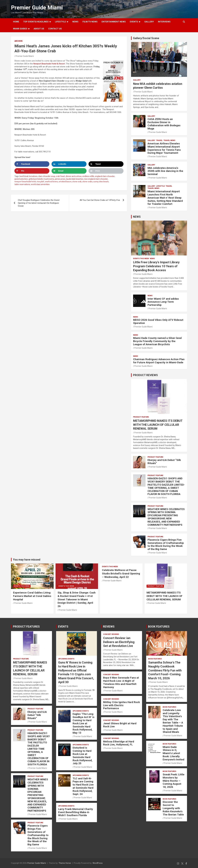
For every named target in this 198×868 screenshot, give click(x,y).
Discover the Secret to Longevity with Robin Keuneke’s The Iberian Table (173, 808)
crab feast (60, 176)
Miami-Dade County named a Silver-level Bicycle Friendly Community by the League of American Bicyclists (157, 341)
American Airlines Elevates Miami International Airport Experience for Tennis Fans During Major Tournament (164, 148)
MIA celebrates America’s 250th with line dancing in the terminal (165, 171)
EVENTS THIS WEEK (141, 259)
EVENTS (134, 22)
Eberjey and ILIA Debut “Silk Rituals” (164, 462)
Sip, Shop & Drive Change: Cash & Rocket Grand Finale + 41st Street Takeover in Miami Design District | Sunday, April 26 (77, 599)
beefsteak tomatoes (28, 176)
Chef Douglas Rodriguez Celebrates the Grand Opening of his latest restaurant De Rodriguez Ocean (39, 203)
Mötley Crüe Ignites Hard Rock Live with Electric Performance (121, 705)
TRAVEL (159, 140)
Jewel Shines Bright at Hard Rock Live (120, 725)
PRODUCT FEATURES (26, 627)
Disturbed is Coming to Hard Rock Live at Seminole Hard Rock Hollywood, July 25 (82, 756)
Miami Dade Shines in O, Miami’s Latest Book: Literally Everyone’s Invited (173, 753)
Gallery (137, 80)
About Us (39, 29)
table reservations (22, 184)
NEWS (75, 22)
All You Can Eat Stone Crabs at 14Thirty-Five (100, 200)
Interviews (164, 22)
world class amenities (40, 184)
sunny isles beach (101, 182)
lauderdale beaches (75, 179)
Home (16, 22)
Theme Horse (65, 863)
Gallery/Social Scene (146, 38)
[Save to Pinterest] (32, 171)
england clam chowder (105, 176)
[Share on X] (106, 164)
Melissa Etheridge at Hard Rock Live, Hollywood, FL (119, 743)
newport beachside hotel (25, 182)
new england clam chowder (96, 179)
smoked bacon (65, 182)
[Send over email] (69, 171)
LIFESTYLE (60, 22)
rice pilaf (40, 182)
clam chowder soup (47, 176)
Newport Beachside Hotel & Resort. (49, 64)
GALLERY (149, 22)
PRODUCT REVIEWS (145, 375)
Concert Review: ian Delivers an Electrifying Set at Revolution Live (119, 642)
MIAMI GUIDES (20, 29)
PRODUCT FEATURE (141, 417)
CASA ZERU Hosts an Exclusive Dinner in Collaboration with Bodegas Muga (164, 124)
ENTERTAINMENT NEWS (114, 22)
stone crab (77, 182)
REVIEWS (109, 627)
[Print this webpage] (106, 171)
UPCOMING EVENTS (66, 659)
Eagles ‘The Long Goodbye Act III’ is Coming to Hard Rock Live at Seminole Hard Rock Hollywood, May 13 (83, 723)
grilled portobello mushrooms (41, 179)
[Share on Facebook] (32, 164)
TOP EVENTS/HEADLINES (36, 22)
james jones (60, 179)
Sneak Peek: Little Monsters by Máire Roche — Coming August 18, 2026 (174, 781)
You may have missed (27, 560)
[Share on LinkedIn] (69, 164)
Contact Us (55, 29)
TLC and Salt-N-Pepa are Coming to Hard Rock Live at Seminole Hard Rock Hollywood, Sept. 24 (83, 786)
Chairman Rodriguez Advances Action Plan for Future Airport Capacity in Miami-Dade (159, 361)
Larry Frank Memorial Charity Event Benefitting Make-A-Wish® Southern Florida (76, 812)
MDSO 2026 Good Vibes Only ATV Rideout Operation (158, 321)
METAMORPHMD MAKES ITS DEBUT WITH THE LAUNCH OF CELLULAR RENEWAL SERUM (158, 425)
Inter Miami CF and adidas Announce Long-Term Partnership (163, 302)
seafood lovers (51, 182)
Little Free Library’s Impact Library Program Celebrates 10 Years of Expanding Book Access (156, 266)
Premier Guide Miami (37, 8)
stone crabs (87, 182)
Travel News (169, 140)
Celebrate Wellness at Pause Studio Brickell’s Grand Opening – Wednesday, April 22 (121, 573)
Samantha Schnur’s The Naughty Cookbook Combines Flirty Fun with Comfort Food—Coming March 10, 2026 (165, 670)
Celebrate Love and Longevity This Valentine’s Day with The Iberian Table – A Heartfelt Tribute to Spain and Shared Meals (173, 721)
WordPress (98, 863)
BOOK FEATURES (159, 627)
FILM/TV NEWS (90, 22)
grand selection (21, 179)
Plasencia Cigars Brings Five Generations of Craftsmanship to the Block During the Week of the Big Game (166, 544)
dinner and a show (74, 176)
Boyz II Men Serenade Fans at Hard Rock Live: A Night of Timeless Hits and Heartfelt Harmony (121, 682)
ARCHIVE (18, 41)
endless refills (88, 176)
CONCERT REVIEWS (111, 634)
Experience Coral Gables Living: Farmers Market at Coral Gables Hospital (32, 596)
